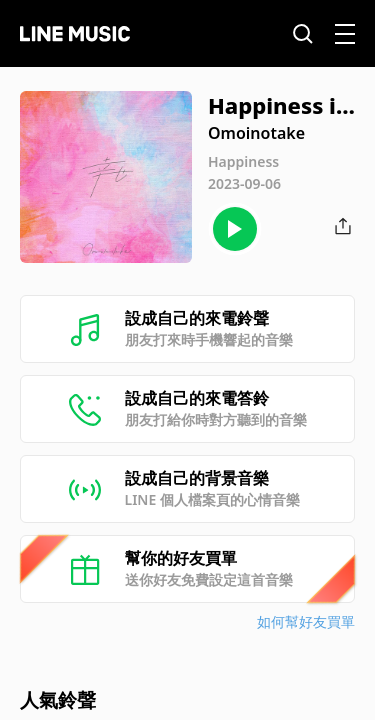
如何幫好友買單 (306, 621)
